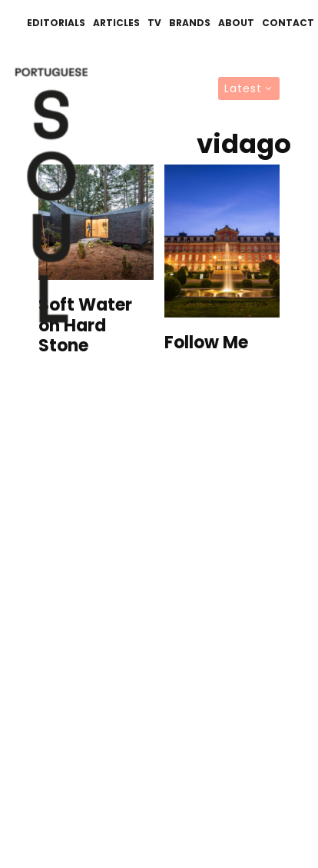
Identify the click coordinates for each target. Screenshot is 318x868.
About (236, 23)
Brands (190, 23)
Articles (116, 23)
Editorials (56, 23)
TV (154, 23)
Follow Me (206, 343)
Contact (288, 23)
